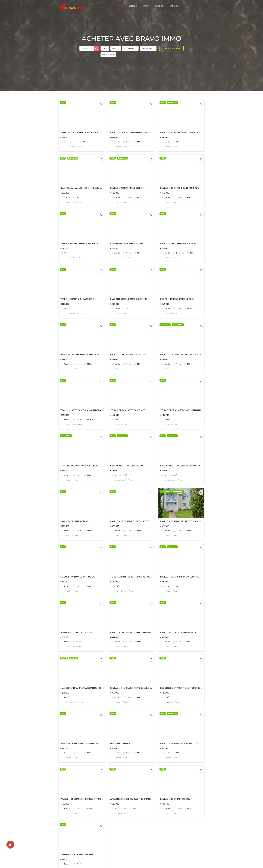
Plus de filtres (108, 55)
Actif (63, 103)
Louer (146, 6)
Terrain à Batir (71, 258)
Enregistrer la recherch (171, 48)
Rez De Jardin (170, 313)
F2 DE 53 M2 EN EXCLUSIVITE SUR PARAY (180, 466)
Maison (118, 147)
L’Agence (174, 6)
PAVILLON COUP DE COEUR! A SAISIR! (179, 632)
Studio (118, 424)
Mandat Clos (178, 325)
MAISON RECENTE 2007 (122, 743)
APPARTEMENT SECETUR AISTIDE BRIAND (131, 799)
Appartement (70, 147)
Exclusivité (172, 103)
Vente (80, 147)
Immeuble (169, 702)
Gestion (159, 6)
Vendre (133, 6)
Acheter (118, 6)
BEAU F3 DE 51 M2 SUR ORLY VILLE (77, 632)
